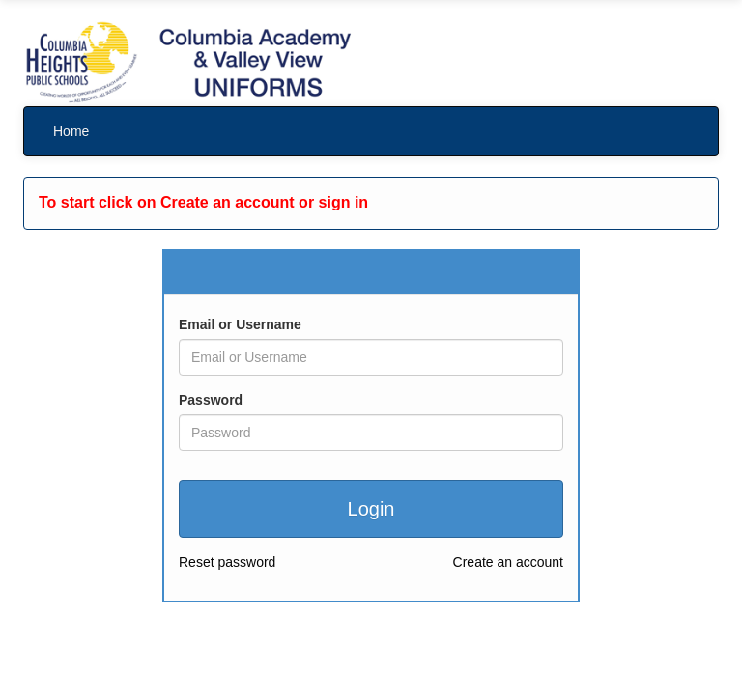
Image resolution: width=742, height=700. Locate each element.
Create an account (508, 562)
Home (71, 131)
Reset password (227, 562)
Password (211, 400)
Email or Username (240, 324)
